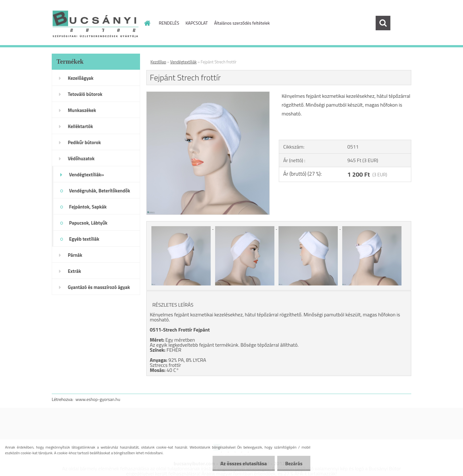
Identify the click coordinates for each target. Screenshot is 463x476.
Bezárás (294, 463)
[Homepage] (147, 23)
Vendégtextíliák (184, 62)
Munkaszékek (82, 110)
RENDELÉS (169, 23)
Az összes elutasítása (244, 463)
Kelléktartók (80, 126)
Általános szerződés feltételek (242, 23)
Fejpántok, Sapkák (88, 207)
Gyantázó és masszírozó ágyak (99, 287)
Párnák (75, 255)
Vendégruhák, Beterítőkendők (100, 191)
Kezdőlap (158, 62)
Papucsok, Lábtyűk (88, 223)
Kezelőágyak (81, 78)
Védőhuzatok (81, 159)
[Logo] (95, 23)
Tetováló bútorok (85, 94)
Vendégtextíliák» (87, 175)
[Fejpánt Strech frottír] (208, 94)
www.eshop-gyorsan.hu (98, 399)
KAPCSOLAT (197, 23)
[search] (383, 23)
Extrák (74, 271)
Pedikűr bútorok (84, 142)
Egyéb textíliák (84, 239)
